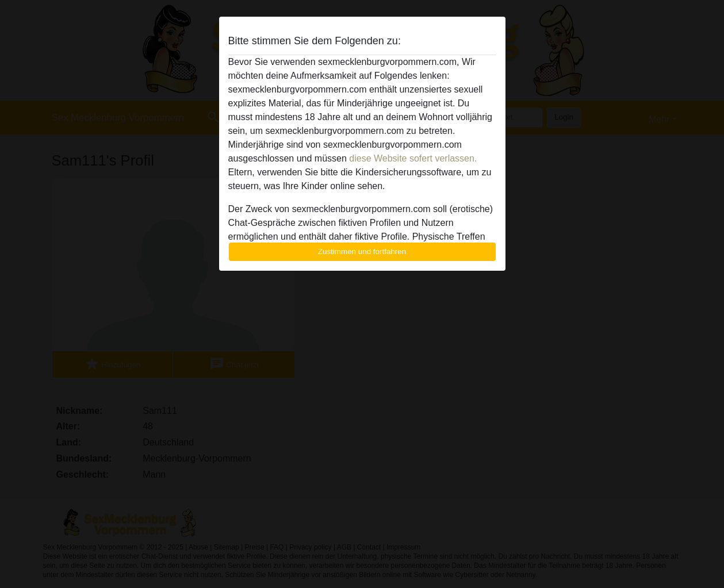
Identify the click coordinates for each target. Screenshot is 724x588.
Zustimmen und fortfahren (362, 251)
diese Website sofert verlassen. (413, 158)
